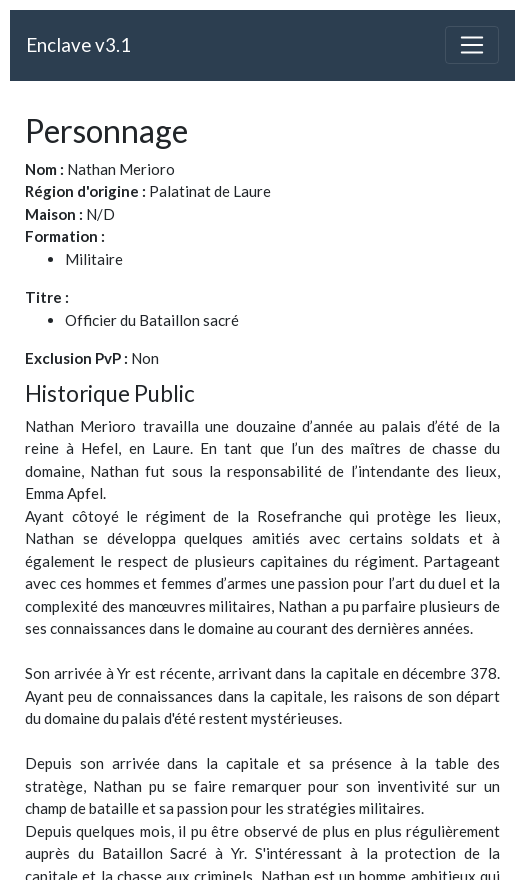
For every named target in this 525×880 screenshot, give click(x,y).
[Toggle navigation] (472, 45)
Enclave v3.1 (78, 44)
